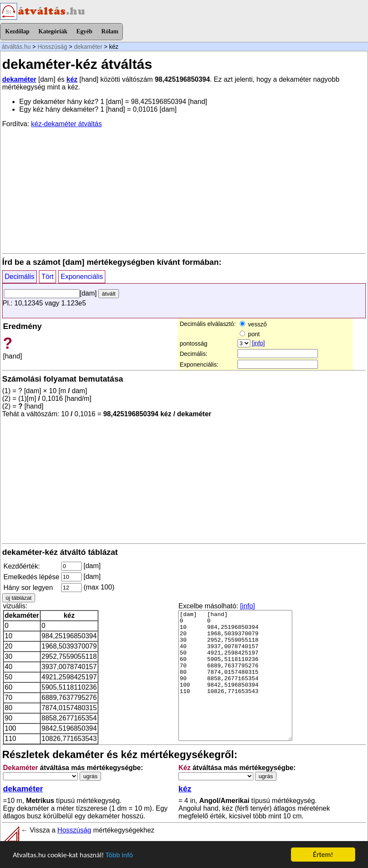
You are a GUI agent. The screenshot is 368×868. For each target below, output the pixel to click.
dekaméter (88, 47)
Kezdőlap (17, 31)
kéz (72, 79)
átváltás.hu (16, 47)
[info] (258, 343)
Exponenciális (82, 277)
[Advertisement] (184, 190)
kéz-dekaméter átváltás (67, 124)
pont (250, 334)
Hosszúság (52, 47)
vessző (253, 324)
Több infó (119, 855)
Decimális (19, 277)
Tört (47, 277)
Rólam (110, 31)
